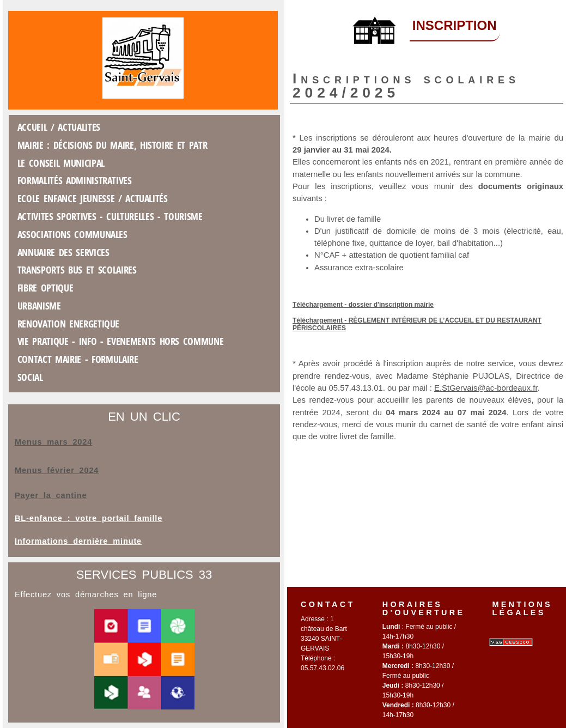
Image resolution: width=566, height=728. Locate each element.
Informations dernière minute (78, 541)
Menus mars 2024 (53, 442)
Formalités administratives (75, 180)
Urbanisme (39, 306)
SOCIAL (30, 377)
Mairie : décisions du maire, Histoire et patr (112, 145)
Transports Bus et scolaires (77, 270)
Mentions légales (522, 608)
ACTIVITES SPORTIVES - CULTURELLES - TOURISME (110, 216)
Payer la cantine (51, 495)
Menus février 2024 (57, 470)
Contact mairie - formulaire (78, 359)
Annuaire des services (63, 252)
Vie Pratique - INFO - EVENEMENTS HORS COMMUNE (121, 341)
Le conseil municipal (61, 163)
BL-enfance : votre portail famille (89, 518)
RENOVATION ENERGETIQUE (68, 324)
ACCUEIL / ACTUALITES (59, 127)
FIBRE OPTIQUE (45, 288)
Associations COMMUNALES (72, 234)
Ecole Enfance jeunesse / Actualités (93, 198)
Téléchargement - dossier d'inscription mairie (363, 305)
